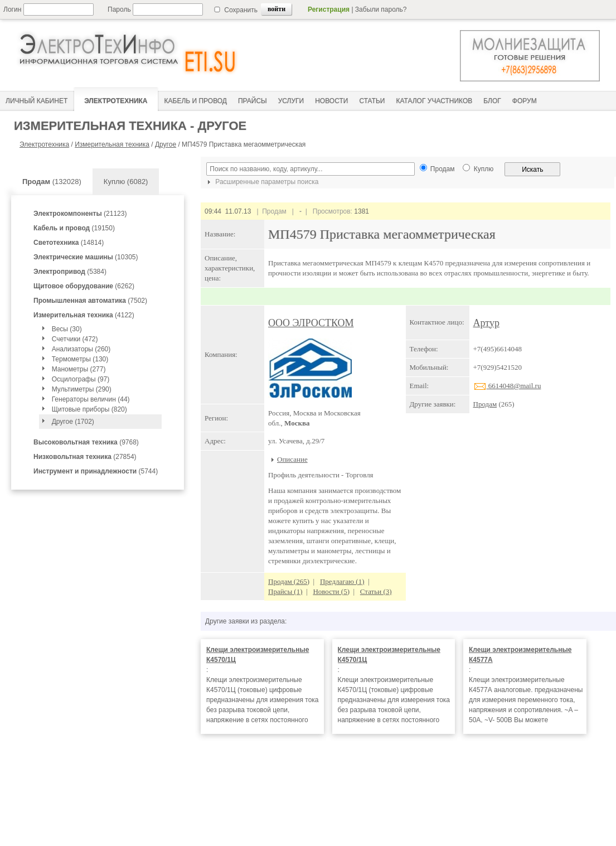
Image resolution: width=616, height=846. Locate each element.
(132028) (52, 182)
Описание (292, 459)
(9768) (86, 442)
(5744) (96, 471)
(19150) (74, 228)
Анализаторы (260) (81, 349)
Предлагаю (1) (342, 581)
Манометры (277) (79, 369)
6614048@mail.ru (507, 386)
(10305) (86, 257)
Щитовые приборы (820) (89, 409)
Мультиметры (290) (82, 389)
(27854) (85, 457)
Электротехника (44, 144)
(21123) (80, 214)
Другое (166, 144)
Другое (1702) (73, 422)
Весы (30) (67, 329)
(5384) (70, 272)
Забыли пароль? (381, 9)
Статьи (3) (376, 591)
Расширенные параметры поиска (261, 182)
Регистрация (329, 9)
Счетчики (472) (75, 339)
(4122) (84, 315)
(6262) (84, 286)
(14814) (69, 243)
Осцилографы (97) (81, 379)
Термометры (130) (80, 359)
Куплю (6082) (126, 182)
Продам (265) (289, 581)
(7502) (90, 301)
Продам (485, 404)
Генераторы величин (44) (91, 399)
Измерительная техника (112, 144)
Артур (486, 323)
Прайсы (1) (285, 591)
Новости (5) (331, 591)
